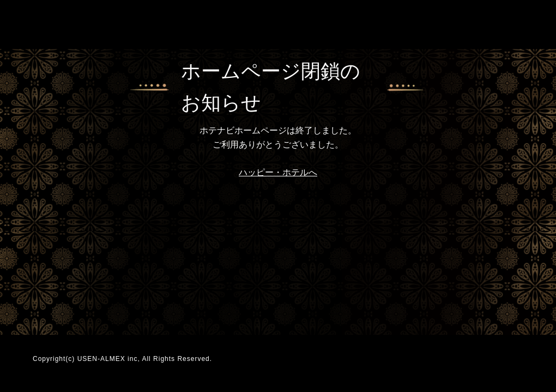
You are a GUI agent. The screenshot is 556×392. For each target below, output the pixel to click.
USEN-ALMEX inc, (109, 359)
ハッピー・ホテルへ (278, 172)
